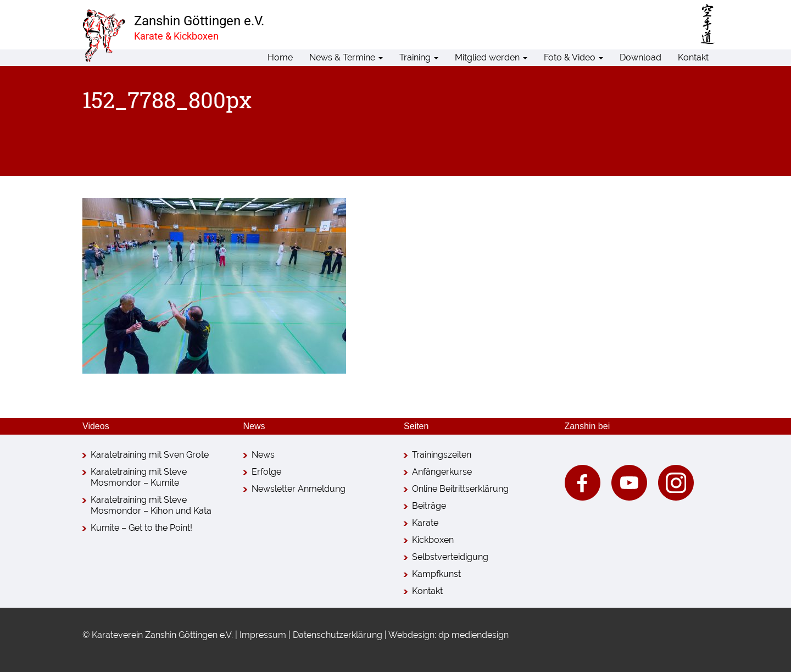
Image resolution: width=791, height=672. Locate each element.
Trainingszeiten (442, 455)
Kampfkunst (436, 574)
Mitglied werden (491, 57)
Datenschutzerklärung (338, 635)
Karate (425, 523)
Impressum (263, 635)
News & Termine (346, 57)
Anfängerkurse (442, 472)
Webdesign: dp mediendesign (449, 635)
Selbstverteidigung (450, 557)
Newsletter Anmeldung (299, 489)
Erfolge (266, 472)
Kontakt (693, 57)
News (263, 455)
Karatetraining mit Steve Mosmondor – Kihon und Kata (151, 505)
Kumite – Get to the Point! (141, 528)
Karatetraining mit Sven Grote (150, 455)
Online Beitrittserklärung (460, 489)
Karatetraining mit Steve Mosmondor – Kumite (139, 477)
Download (640, 57)
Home (280, 57)
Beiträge (429, 506)
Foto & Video (573, 57)
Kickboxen (433, 540)
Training (419, 57)
